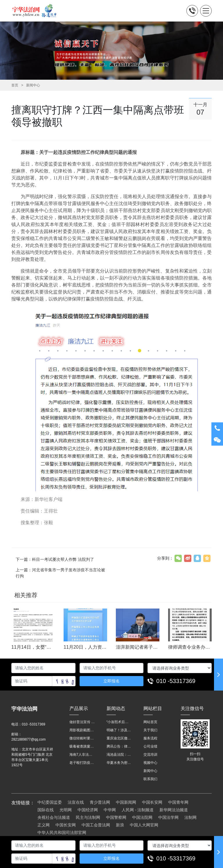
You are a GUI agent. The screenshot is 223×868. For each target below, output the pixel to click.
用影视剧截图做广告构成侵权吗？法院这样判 (82, 730)
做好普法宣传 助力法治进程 (82, 722)
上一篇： (60, 573)
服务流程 (150, 738)
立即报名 (111, 681)
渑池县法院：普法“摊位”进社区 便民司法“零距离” (119, 755)
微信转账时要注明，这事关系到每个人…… (82, 738)
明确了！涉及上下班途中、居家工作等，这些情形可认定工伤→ (119, 730)
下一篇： (55, 559)
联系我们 (150, 779)
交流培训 (150, 755)
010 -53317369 (176, 681)
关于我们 (150, 730)
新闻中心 (33, 85)
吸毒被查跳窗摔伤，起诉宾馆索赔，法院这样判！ (82, 746)
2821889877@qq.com (28, 739)
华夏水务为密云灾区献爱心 (119, 763)
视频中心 (150, 763)
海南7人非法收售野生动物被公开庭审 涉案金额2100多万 (82, 755)
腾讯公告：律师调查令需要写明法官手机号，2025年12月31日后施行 (119, 746)
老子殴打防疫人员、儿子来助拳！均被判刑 (82, 763)
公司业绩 (150, 746)
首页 (15, 85)
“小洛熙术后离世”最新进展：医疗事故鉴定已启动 (119, 722)
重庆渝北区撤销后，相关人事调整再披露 (119, 738)
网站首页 (150, 722)
